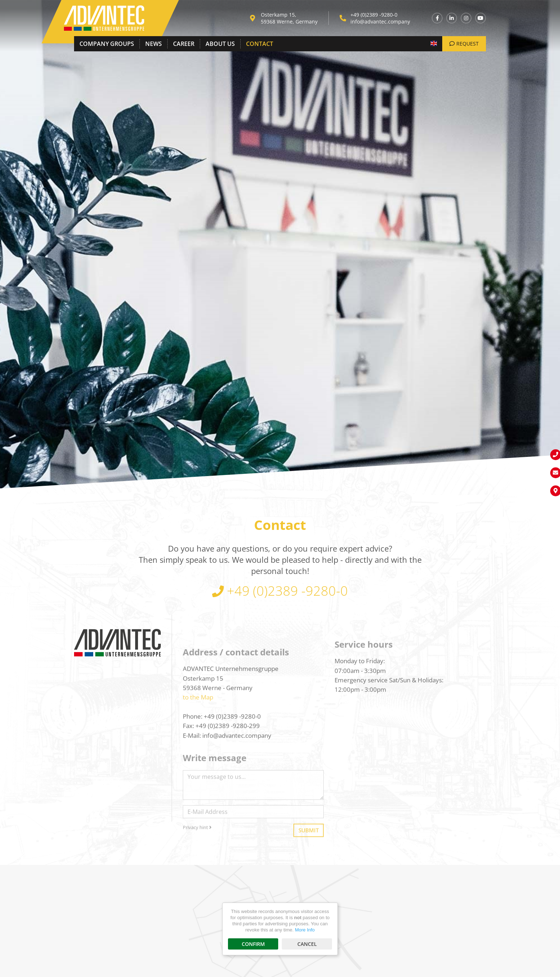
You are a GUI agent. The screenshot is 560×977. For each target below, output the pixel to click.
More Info (305, 930)
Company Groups (107, 44)
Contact (260, 44)
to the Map (198, 744)
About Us (220, 44)
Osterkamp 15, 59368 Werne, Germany (289, 18)
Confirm (253, 944)
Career (184, 44)
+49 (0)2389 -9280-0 (374, 15)
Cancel (307, 944)
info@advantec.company (380, 22)
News (154, 44)
